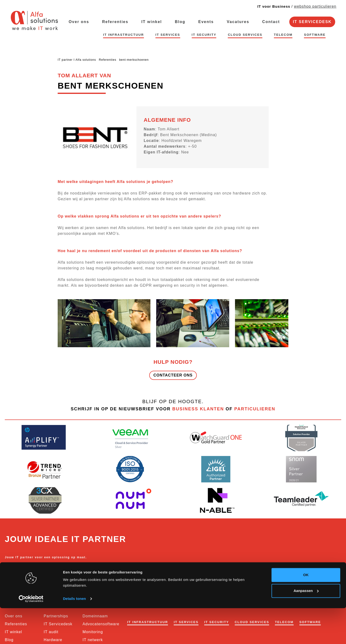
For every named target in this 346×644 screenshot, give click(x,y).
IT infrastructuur (124, 35)
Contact (271, 22)
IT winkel (152, 22)
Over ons (79, 22)
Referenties (115, 22)
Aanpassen (306, 626)
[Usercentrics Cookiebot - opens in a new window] (31, 635)
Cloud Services (245, 35)
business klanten (198, 409)
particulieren (255, 409)
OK (306, 611)
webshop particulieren (315, 6)
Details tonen (74, 635)
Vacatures (238, 22)
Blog (180, 22)
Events (206, 22)
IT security (204, 35)
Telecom (283, 35)
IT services (168, 35)
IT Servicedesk (312, 22)
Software (315, 35)
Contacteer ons (173, 375)
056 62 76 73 (16, 570)
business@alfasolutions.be (54, 570)
